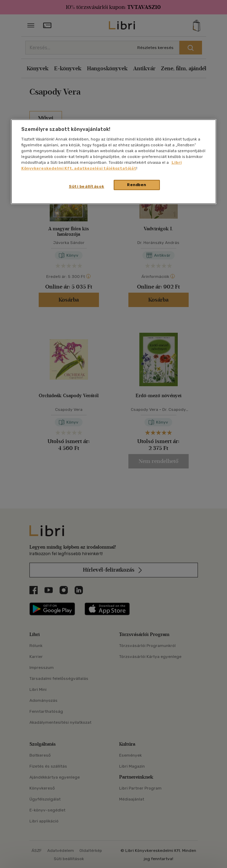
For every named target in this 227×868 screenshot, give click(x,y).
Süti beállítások (86, 186)
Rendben (137, 185)
